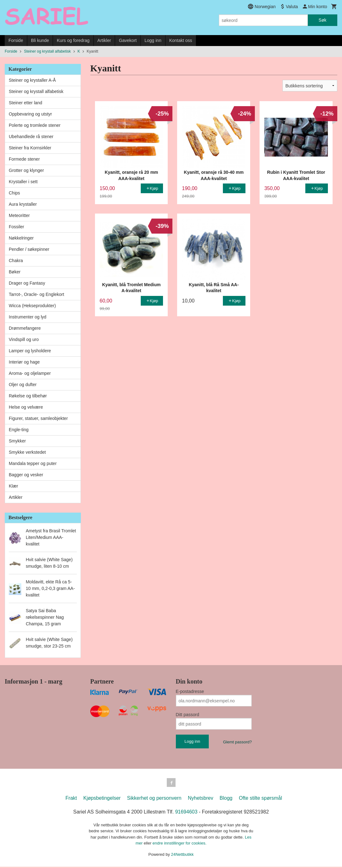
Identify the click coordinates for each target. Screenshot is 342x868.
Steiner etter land (26, 103)
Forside (16, 40)
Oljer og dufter (23, 385)
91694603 (186, 813)
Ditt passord (188, 715)
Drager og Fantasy (27, 283)
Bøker (15, 272)
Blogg (226, 799)
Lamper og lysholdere (30, 351)
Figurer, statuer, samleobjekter (38, 418)
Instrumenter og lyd (28, 317)
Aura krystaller (23, 204)
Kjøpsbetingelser (102, 799)
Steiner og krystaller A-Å (32, 80)
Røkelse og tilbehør (28, 396)
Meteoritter (19, 215)
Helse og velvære (26, 407)
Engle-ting (19, 430)
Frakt (71, 799)
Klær (13, 486)
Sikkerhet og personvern (154, 799)
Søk (322, 20)
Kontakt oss (181, 40)
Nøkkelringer (21, 238)
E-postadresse (190, 691)
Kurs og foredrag (73, 40)
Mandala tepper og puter (33, 463)
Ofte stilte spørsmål (260, 799)
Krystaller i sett (23, 182)
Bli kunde (40, 40)
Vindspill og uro (24, 339)
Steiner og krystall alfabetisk (36, 91)
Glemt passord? (237, 742)
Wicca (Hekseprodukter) (32, 306)
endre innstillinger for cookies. (180, 844)
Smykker (17, 441)
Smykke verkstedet (27, 452)
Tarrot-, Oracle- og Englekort (37, 294)
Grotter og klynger (26, 170)
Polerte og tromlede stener (35, 125)
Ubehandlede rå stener (31, 137)
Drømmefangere (25, 328)
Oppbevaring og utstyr (30, 114)
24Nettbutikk (182, 856)
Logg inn (153, 40)
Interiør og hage (24, 362)
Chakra (16, 261)
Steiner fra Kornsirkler (30, 148)
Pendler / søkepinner (29, 249)
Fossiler (16, 227)
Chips (14, 193)
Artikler (104, 40)
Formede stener (24, 159)
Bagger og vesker (26, 475)
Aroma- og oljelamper (30, 373)
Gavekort (128, 40)
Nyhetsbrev (200, 799)
